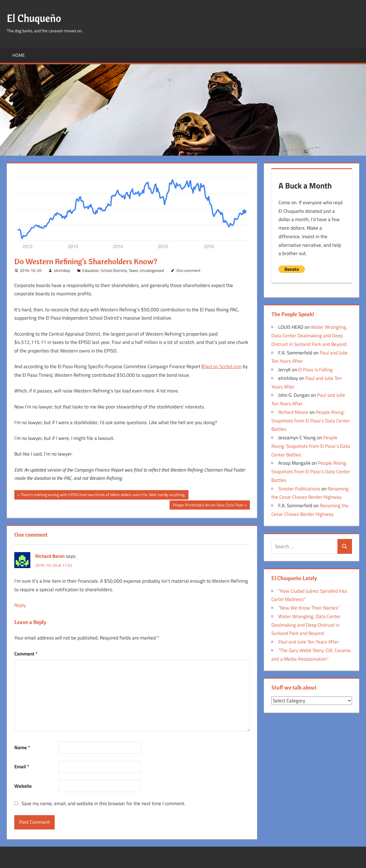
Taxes (133, 270)
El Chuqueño (34, 18)
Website (23, 786)
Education (91, 270)
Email (22, 767)
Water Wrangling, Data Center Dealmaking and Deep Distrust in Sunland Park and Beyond (309, 336)
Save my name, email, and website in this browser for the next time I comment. (103, 803)
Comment (26, 654)
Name (22, 747)
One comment (188, 270)
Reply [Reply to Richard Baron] (20, 605)
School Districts (114, 270)
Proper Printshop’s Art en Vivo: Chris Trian (208, 506)
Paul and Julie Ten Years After (309, 642)
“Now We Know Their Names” (309, 608)
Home (19, 55)
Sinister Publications (299, 489)
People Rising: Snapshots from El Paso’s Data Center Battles (311, 421)
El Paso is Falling (315, 370)
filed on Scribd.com (222, 366)
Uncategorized (152, 270)
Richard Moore (293, 412)
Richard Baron (50, 556)
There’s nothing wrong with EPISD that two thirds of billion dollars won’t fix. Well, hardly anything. (103, 495)
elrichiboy (62, 270)
